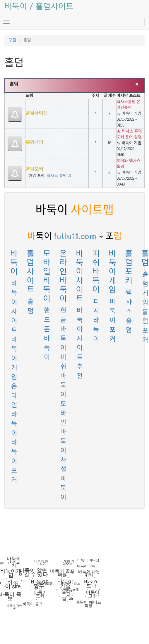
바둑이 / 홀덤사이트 (39, 7)
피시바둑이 (96, 321)
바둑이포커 (113, 321)
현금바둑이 (63, 330)
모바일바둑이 (47, 277)
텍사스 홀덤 (57, 176)
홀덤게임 (34, 143)
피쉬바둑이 (63, 376)
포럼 (13, 40)
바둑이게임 (14, 359)
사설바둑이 (63, 479)
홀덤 (14, 85)
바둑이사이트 (80, 277)
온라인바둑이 (63, 277)
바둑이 (14, 263)
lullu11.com (62, 236)
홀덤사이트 (36, 114)
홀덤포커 (34, 170)
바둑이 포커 (14, 462)
